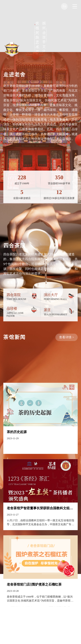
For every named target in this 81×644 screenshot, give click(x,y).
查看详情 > (14, 295)
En (64, 6)
